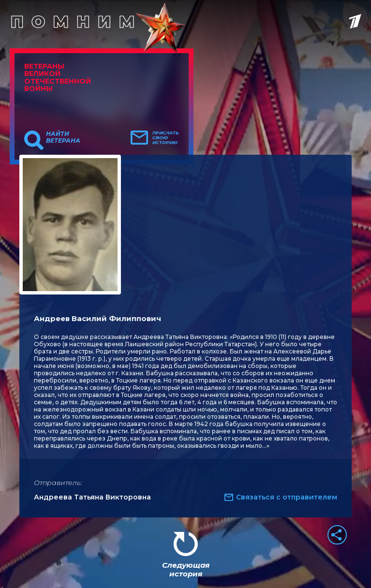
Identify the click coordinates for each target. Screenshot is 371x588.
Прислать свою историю (166, 138)
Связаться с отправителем (287, 497)
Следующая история (186, 569)
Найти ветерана (63, 137)
